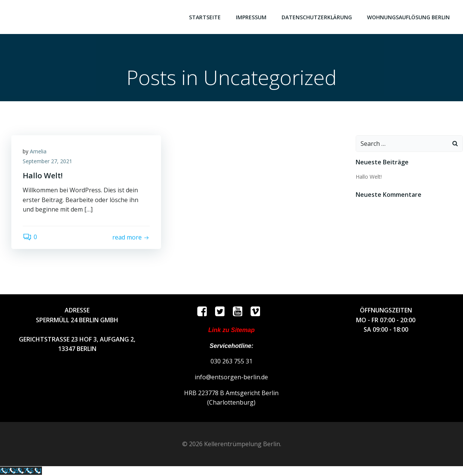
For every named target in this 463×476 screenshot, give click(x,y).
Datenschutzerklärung (317, 17)
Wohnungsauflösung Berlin (408, 17)
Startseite (205, 17)
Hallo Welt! (369, 177)
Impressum (251, 17)
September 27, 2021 (47, 161)
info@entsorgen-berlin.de (231, 377)
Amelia (38, 151)
